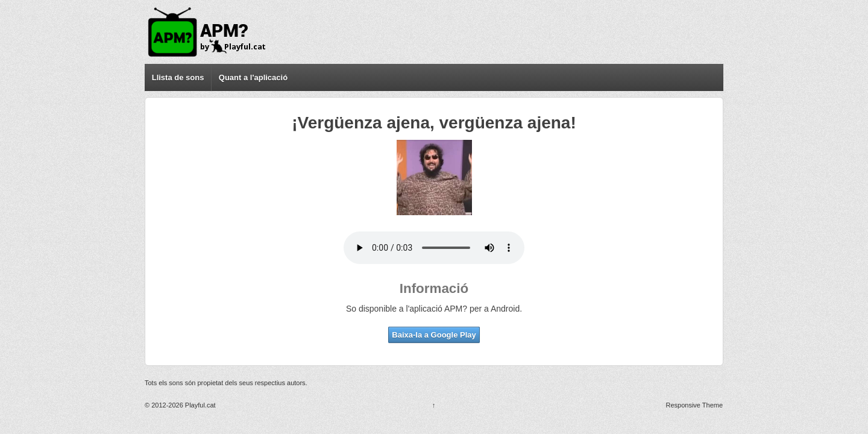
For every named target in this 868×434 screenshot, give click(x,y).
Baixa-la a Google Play (434, 335)
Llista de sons (178, 77)
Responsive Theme (695, 405)
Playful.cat (200, 405)
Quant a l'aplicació (253, 77)
